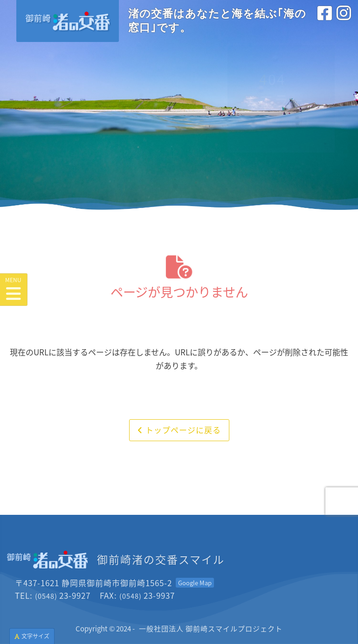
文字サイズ (32, 636)
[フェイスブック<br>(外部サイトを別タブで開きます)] (325, 23)
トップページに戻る (179, 430)
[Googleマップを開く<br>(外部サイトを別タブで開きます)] (195, 583)
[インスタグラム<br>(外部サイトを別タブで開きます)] (344, 23)
